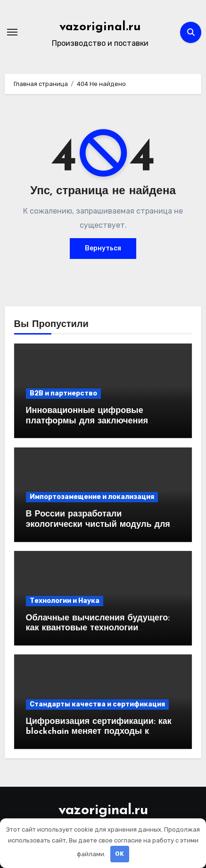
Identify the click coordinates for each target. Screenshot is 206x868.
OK (119, 854)
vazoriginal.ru (100, 27)
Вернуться (103, 248)
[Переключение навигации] (12, 32)
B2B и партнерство (63, 393)
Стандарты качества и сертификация (97, 704)
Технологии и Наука (65, 601)
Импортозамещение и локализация (92, 497)
